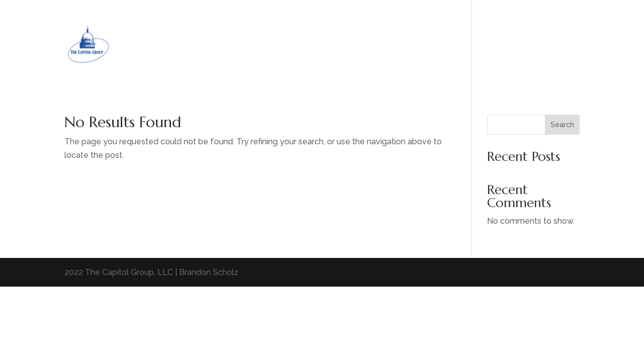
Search (562, 125)
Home (495, 43)
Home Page (539, 43)
